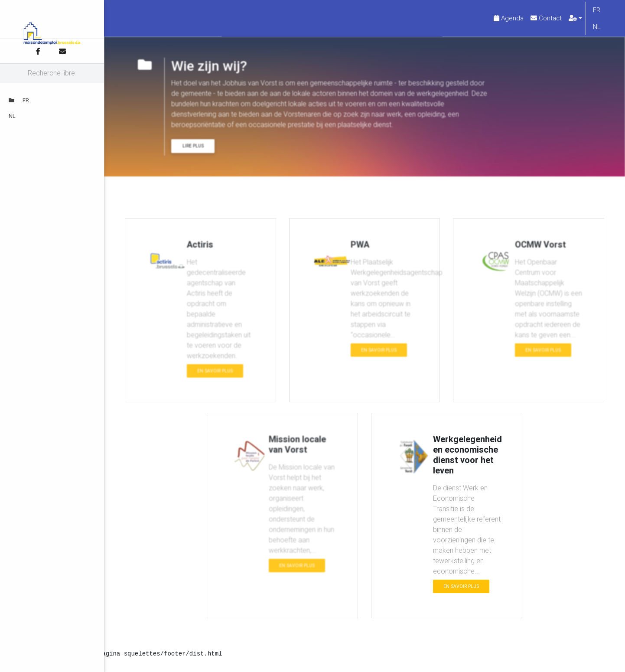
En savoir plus (215, 378)
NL (12, 116)
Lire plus (193, 153)
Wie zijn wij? (160, 194)
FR (19, 100)
